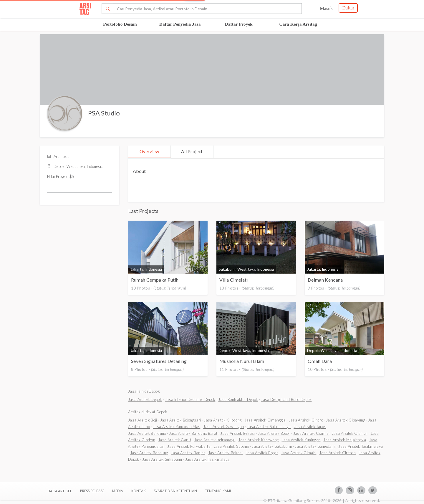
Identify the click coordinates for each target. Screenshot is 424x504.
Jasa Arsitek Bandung (147, 433)
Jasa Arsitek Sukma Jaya (269, 427)
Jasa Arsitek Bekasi (237, 433)
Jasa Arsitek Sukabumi (272, 446)
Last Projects (143, 211)
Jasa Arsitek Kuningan (301, 440)
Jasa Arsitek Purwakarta (189, 446)
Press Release (92, 491)
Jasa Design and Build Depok (286, 399)
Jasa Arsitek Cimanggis (265, 420)
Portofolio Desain (120, 24)
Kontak (139, 491)
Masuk (327, 8)
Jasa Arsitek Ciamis (311, 433)
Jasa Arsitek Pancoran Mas (177, 427)
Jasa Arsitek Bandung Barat (193, 433)
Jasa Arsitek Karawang (258, 440)
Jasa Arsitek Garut (175, 440)
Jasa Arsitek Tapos (310, 427)
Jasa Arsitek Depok (145, 399)
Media (118, 491)
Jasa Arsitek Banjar (188, 453)
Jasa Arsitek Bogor (274, 433)
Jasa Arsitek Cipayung (346, 420)
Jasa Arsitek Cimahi (299, 453)
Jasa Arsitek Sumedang (315, 446)
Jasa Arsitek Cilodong (223, 420)
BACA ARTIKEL (60, 491)
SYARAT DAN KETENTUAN (176, 491)
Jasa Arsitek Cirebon (337, 453)
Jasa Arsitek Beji (143, 420)
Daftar (348, 8)
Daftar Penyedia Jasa (180, 24)
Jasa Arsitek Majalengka (345, 440)
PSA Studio (104, 113)
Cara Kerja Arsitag (298, 24)
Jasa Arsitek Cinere (306, 420)
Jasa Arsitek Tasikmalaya (361, 446)
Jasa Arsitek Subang (231, 446)
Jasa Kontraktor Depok (238, 399)
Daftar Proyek (239, 24)
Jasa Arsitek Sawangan (223, 427)
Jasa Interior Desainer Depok (190, 399)
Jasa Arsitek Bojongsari (181, 420)
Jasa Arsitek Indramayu (215, 440)
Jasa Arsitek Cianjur (350, 433)
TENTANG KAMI (218, 491)
